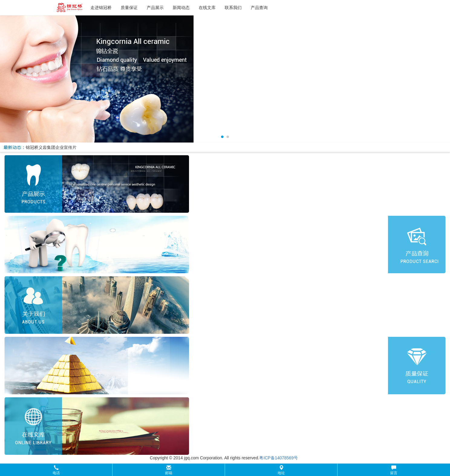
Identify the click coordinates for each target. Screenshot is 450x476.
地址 (281, 470)
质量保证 (129, 8)
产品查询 (259, 8)
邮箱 (169, 470)
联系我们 (233, 8)
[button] (225, 470)
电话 (56, 470)
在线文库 (207, 8)
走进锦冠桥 (101, 8)
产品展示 (155, 8)
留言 (394, 470)
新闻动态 (181, 8)
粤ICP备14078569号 (279, 458)
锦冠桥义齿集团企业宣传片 (51, 147)
